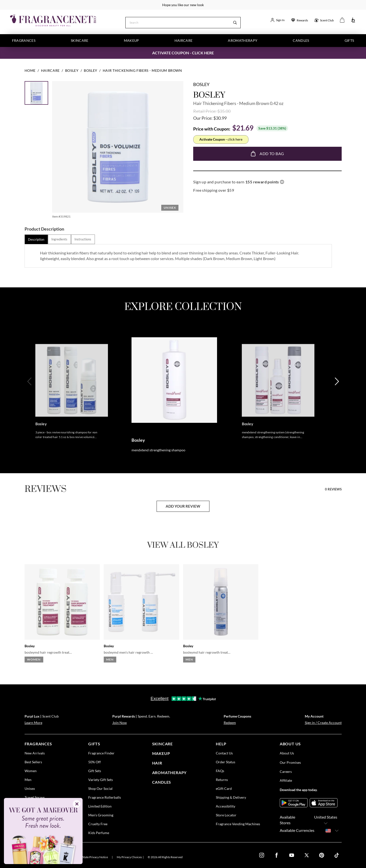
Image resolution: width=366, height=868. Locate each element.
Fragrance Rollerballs (105, 797)
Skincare (80, 40)
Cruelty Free (98, 824)
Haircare (184, 40)
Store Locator (226, 815)
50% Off (95, 762)
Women (31, 771)
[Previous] (30, 397)
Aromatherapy (243, 40)
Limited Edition (100, 806)
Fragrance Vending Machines (238, 824)
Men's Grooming (101, 815)
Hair (157, 763)
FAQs (220, 771)
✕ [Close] (77, 804)
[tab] (36, 239)
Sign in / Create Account (323, 723)
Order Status (226, 762)
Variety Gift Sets (101, 780)
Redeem (230, 723)
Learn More (33, 723)
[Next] (336, 397)
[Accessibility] (353, 20)
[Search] (178, 22)
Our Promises (290, 762)
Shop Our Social (100, 788)
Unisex (30, 788)
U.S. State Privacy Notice (92, 857)
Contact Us (224, 753)
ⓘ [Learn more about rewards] (282, 182)
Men (28, 780)
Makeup (132, 40)
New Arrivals (35, 753)
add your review (183, 506)
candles (162, 782)
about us (290, 744)
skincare (162, 744)
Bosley (201, 84)
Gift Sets (95, 771)
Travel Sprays (35, 797)
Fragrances (24, 40)
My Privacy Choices (129, 857)
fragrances (38, 744)
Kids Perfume (99, 833)
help (221, 744)
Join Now (120, 723)
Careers (286, 772)
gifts (94, 744)
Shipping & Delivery (231, 797)
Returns (222, 780)
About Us (287, 753)
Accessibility (226, 806)
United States (326, 820)
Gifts (349, 40)
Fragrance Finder (101, 753)
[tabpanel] (178, 256)
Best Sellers (33, 762)
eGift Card (224, 788)
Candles (301, 40)
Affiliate (286, 780)
